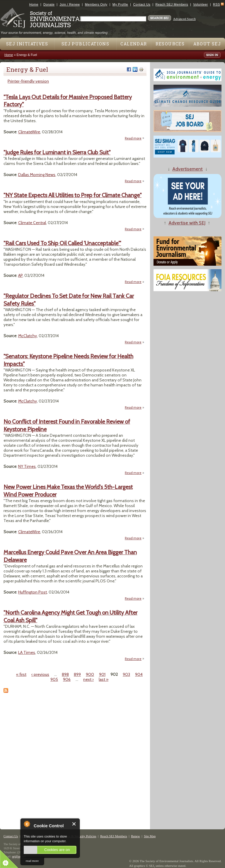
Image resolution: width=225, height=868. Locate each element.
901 (102, 674)
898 (65, 674)
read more (32, 861)
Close (74, 824)
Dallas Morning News (37, 175)
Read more (135, 138)
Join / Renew (70, 4)
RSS (217, 4)
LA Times (27, 652)
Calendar (134, 44)
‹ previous (40, 674)
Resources (170, 44)
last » (104, 679)
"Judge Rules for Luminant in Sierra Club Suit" (57, 152)
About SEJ (207, 44)
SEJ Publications (85, 44)
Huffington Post (33, 592)
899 (77, 674)
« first (21, 674)
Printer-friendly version (28, 81)
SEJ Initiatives (27, 44)
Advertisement (187, 169)
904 (139, 674)
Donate (49, 4)
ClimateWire (29, 132)
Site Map (150, 836)
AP (20, 275)
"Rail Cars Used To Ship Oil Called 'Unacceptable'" (62, 243)
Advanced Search (184, 19)
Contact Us (142, 4)
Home (34, 4)
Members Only (96, 4)
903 (126, 674)
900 (90, 674)
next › (88, 679)
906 (67, 679)
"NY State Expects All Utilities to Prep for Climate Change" (73, 195)
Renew (135, 836)
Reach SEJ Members (172, 4)
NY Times (27, 466)
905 (54, 679)
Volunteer (200, 4)
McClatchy (28, 336)
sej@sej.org (19, 856)
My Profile (120, 4)
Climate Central (32, 223)
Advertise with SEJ (187, 223)
